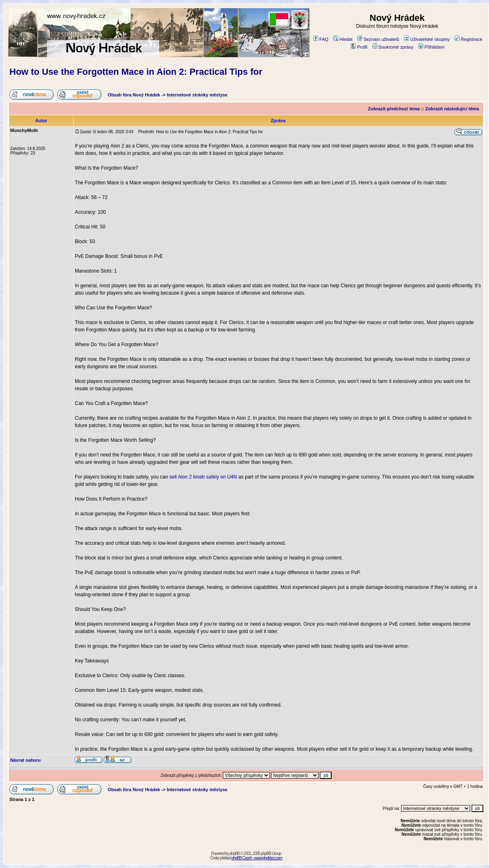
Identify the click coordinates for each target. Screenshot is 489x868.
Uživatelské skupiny (427, 39)
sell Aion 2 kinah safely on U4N (203, 477)
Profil (359, 47)
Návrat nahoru (26, 760)
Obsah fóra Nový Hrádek (134, 95)
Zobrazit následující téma (452, 109)
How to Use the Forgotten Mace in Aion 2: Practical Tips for (136, 72)
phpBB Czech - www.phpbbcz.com (257, 858)
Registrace (469, 39)
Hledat (343, 39)
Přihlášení (431, 47)
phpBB (234, 853)
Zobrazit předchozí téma (394, 109)
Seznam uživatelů (378, 39)
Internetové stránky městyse (197, 95)
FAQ (321, 39)
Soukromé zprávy (393, 47)
